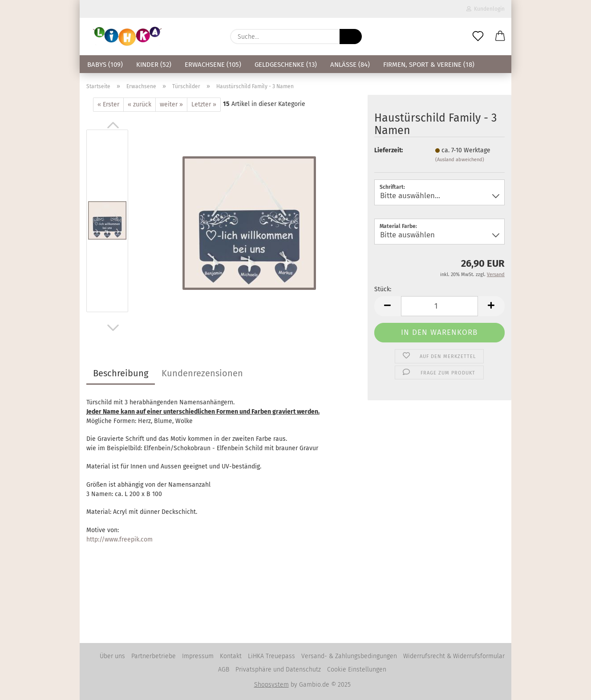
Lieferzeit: (389, 150)
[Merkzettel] (478, 37)
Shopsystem (271, 685)
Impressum (198, 656)
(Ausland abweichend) (460, 160)
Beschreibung (121, 373)
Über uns (112, 656)
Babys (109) (105, 65)
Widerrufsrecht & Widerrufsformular (454, 656)
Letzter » (204, 104)
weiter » (171, 104)
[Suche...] (351, 37)
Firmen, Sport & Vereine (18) (429, 65)
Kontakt (231, 656)
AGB (224, 669)
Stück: (383, 289)
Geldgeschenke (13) (286, 65)
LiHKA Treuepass (271, 656)
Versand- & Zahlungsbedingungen (349, 656)
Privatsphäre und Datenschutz (278, 669)
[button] (500, 37)
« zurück (140, 104)
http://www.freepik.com (119, 539)
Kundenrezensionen (202, 373)
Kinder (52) (154, 65)
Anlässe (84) (350, 65)
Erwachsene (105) (213, 65)
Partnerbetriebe (154, 656)
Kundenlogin (486, 9)
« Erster (108, 104)
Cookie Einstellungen (357, 669)
